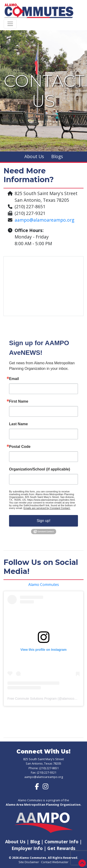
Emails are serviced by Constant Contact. (47, 508)
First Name (19, 401)
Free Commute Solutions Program (32, 699)
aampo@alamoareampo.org (44, 220)
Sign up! (43, 521)
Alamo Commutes (44, 585)
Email (14, 379)
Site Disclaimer (29, 862)
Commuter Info (62, 842)
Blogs (57, 156)
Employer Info (27, 848)
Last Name (18, 424)
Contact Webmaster (55, 862)
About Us (34, 156)
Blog (35, 842)
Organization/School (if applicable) (40, 469)
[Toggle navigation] (10, 24)
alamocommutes (74, 699)
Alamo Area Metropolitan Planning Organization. (44, 805)
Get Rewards (61, 848)
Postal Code (20, 447)
